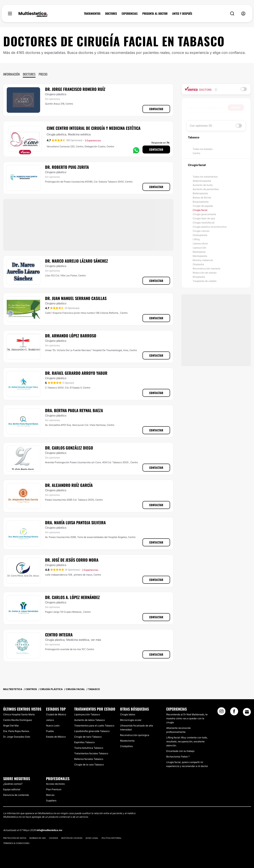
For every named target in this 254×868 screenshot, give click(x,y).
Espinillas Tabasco (84, 742)
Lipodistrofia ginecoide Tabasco (92, 731)
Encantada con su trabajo (180, 751)
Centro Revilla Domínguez (18, 720)
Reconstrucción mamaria (206, 268)
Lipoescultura (200, 243)
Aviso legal (92, 838)
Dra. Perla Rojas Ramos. (16, 731)
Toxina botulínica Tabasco (89, 748)
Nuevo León (53, 726)
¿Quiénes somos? (13, 784)
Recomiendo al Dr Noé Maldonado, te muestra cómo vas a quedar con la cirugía (187, 718)
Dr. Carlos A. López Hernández (72, 597)
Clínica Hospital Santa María (19, 714)
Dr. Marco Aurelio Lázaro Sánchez (76, 261)
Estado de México (56, 737)
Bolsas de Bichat (202, 198)
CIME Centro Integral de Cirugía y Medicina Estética (94, 128)
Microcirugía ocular (131, 720)
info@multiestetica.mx (49, 830)
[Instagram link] (221, 713)
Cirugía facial (200, 210)
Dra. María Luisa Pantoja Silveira (75, 522)
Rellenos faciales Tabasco (89, 759)
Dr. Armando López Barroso (71, 336)
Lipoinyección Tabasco (87, 714)
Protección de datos (15, 838)
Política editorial (112, 838)
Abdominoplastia (202, 181)
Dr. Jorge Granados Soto (17, 737)
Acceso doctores (55, 784)
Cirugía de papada (203, 206)
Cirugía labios (128, 714)
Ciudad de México (56, 714)
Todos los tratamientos (205, 177)
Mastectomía (127, 741)
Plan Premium (54, 789)
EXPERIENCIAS (130, 14)
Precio (43, 74)
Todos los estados (203, 149)
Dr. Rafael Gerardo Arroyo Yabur (76, 373)
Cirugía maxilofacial (204, 223)
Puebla (50, 731)
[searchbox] (208, 108)
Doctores (29, 74)
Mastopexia (199, 252)
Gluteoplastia (200, 235)
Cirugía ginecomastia (204, 214)
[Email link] (247, 712)
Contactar (156, 109)
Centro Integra (59, 635)
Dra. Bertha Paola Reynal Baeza (74, 410)
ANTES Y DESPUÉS (182, 14)
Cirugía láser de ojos (204, 218)
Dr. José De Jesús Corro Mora (72, 560)
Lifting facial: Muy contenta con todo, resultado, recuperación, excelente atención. (187, 741)
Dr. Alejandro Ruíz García (69, 485)
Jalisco (50, 720)
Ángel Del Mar (11, 726)
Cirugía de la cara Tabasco (89, 765)
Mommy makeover (203, 260)
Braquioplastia (201, 202)
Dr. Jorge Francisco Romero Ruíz (75, 89)
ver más (96, 640)
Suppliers (51, 801)
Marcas (50, 795)
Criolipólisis (126, 746)
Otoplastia (198, 264)
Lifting (196, 239)
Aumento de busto (203, 185)
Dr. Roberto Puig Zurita (67, 167)
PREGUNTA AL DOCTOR (155, 14)
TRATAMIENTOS (92, 14)
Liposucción (199, 248)
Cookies (53, 838)
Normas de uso (38, 838)
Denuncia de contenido (16, 795)
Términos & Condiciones (16, 843)
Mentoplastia (200, 256)
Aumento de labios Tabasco (89, 720)
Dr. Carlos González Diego (69, 448)
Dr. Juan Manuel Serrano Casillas (76, 298)
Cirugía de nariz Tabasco (88, 737)
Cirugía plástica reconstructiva (210, 227)
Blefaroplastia (200, 193)
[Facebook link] (234, 713)
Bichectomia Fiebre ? (178, 757)
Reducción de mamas (205, 273)
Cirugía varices (201, 231)
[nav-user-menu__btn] (243, 14)
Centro (196, 153)
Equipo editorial (12, 789)
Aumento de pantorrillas (206, 189)
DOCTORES (111, 14)
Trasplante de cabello (205, 281)
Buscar (236, 107)
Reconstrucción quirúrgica (135, 735)
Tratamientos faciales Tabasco (91, 753)
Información (11, 74)
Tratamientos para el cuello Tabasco (94, 726)
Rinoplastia (199, 277)
